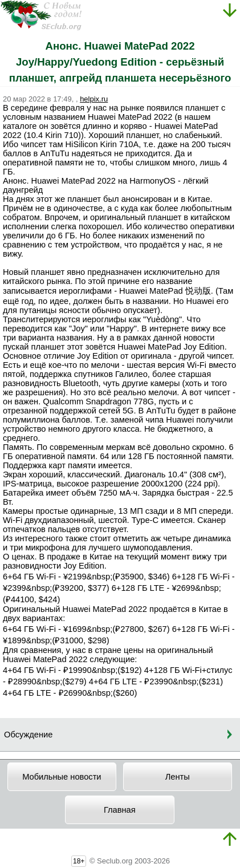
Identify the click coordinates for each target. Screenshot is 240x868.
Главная (120, 810)
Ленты (178, 777)
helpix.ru (94, 99)
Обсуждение (28, 735)
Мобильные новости (62, 777)
